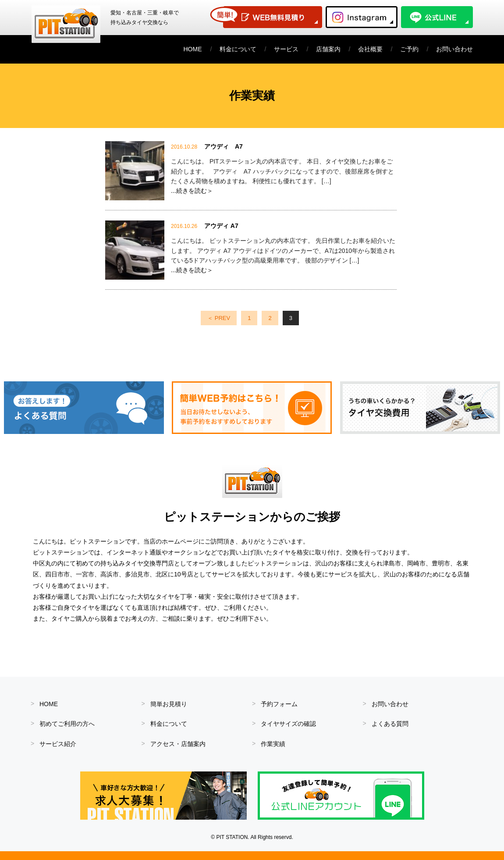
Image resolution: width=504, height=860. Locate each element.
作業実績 (273, 744)
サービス (286, 49)
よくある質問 (390, 724)
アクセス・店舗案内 (178, 744)
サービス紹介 (58, 744)
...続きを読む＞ (192, 191)
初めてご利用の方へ (67, 724)
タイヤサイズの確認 (288, 724)
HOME (193, 49)
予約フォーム (279, 704)
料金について (238, 49)
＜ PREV (219, 318)
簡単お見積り (169, 704)
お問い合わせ (454, 49)
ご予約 (409, 49)
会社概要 (370, 49)
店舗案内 (328, 49)
